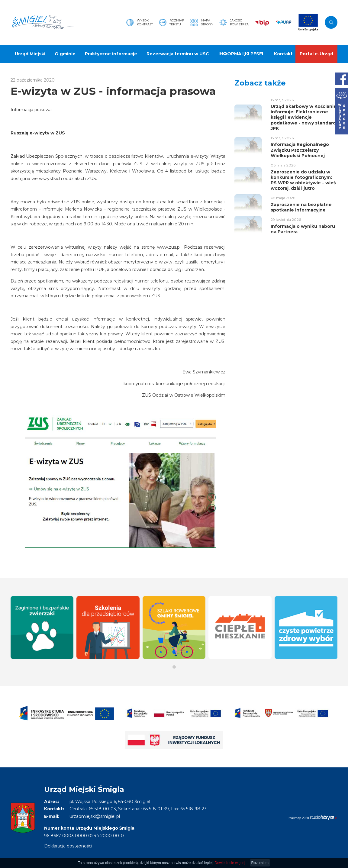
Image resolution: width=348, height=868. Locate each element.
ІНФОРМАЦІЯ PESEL (242, 54)
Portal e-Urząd (316, 54)
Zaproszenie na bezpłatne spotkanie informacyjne (301, 207)
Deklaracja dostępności (68, 846)
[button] (174, 667)
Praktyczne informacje (111, 54)
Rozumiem (260, 863)
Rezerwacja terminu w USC (178, 54)
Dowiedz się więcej (230, 863)
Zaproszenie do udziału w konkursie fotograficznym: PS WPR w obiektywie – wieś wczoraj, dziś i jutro (303, 180)
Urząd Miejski (30, 54)
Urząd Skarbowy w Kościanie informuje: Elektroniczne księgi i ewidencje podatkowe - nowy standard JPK (304, 117)
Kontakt (283, 54)
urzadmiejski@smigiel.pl (95, 816)
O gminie (65, 54)
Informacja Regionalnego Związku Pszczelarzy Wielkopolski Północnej (300, 150)
